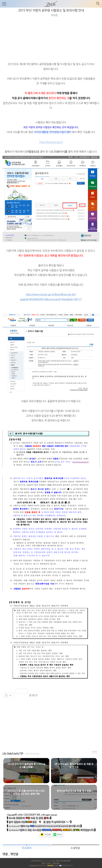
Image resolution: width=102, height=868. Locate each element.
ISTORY (42, 866)
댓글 (6, 854)
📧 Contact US (66, 866)
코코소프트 (47, 861)
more (94, 751)
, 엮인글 (14, 854)
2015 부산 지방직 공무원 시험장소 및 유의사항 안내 (51, 10)
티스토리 (27, 848)
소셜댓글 (75, 848)
